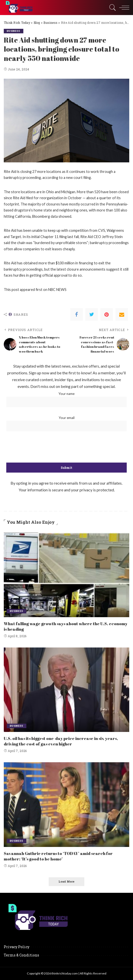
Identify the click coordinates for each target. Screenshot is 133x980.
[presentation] (66, 447)
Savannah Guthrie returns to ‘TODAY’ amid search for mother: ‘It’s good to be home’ (58, 856)
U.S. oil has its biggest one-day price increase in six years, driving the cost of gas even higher (61, 741)
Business (14, 31)
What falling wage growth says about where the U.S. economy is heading (65, 626)
